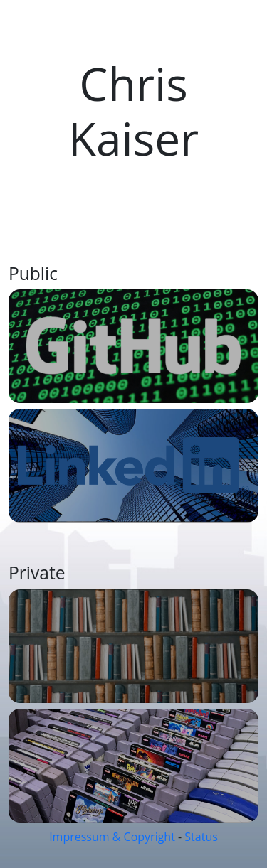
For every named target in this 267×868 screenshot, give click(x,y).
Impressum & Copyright (112, 837)
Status (201, 837)
